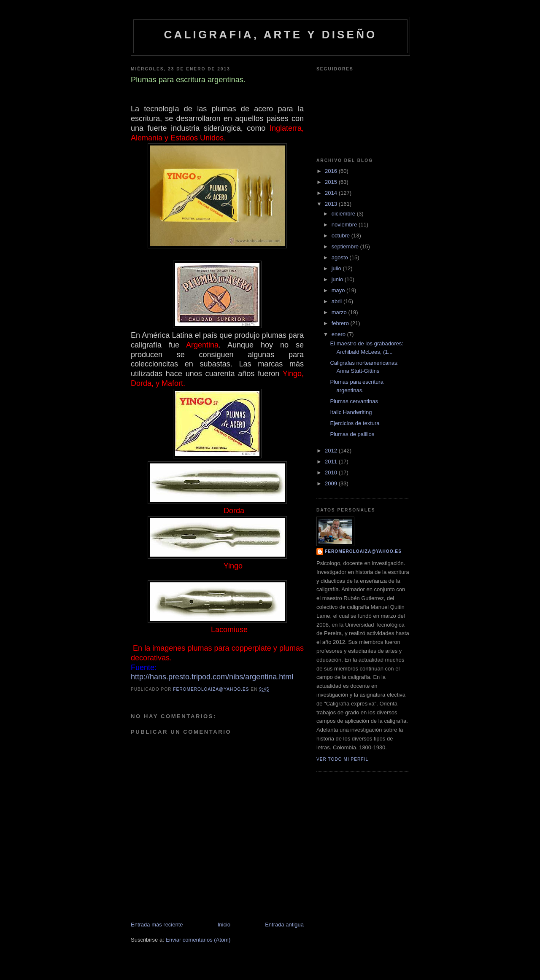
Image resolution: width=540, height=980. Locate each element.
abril (337, 301)
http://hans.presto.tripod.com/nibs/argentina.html (212, 677)
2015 (332, 182)
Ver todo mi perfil (342, 759)
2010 (332, 473)
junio (338, 279)
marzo (340, 312)
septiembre (346, 246)
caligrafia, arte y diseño (270, 35)
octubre (342, 236)
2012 (332, 451)
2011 (332, 462)
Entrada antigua (284, 925)
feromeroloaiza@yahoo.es (363, 551)
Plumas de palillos (352, 434)
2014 (332, 193)
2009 (332, 483)
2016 (332, 171)
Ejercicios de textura (355, 423)
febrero (341, 323)
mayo (339, 290)
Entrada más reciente (157, 925)
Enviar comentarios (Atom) (198, 940)
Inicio (224, 925)
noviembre (345, 225)
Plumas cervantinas (354, 401)
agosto (341, 257)
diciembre (344, 214)
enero (339, 334)
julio (337, 268)
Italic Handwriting (351, 412)
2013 (332, 204)
